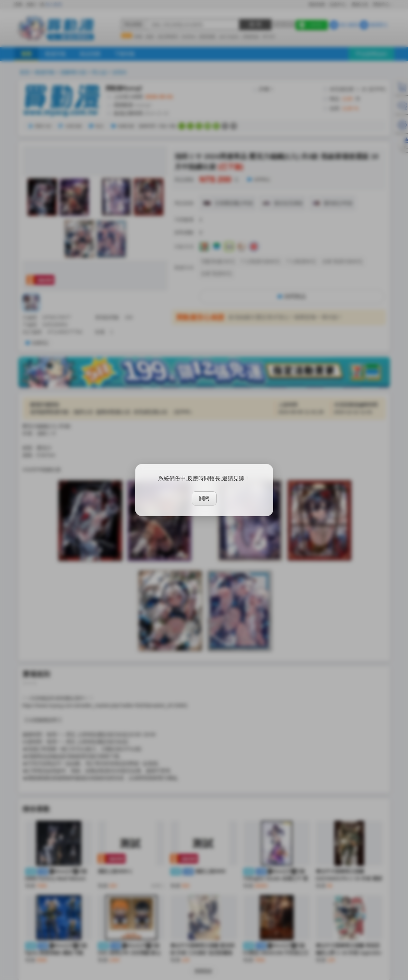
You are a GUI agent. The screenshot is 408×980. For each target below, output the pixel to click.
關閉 (204, 498)
